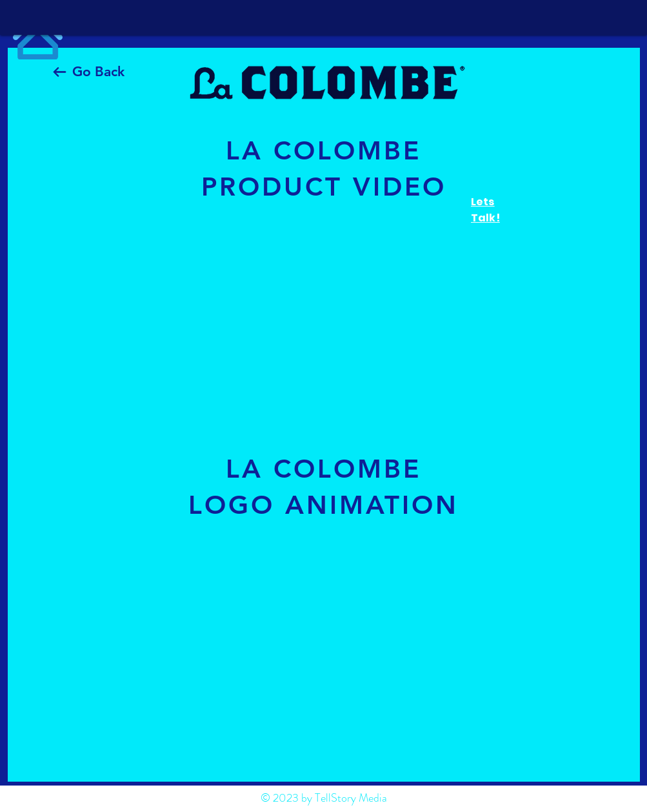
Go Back (98, 71)
